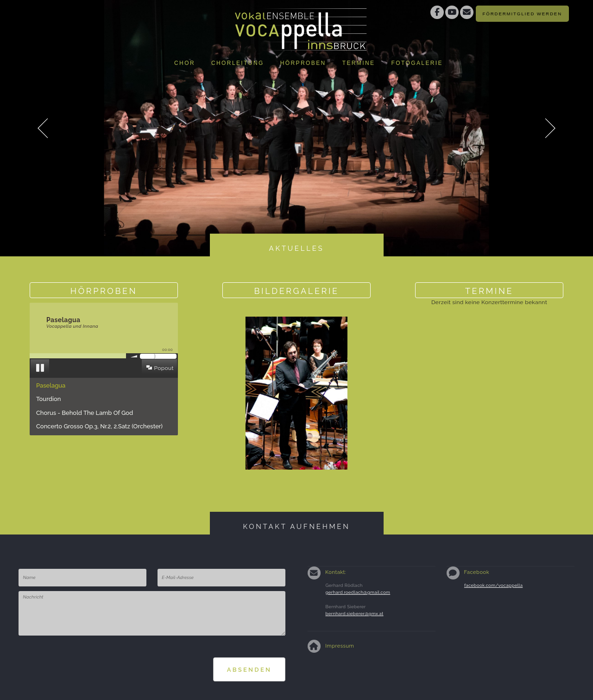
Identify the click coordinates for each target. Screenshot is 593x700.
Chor (185, 63)
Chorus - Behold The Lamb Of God (85, 413)
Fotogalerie (417, 63)
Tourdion (48, 399)
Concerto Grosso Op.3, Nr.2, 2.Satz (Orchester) (99, 426)
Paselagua (51, 385)
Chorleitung (238, 63)
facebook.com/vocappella (493, 585)
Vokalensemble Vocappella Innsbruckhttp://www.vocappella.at (301, 25)
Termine (359, 63)
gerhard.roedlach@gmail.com (358, 592)
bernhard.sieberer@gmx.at (354, 614)
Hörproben (303, 63)
